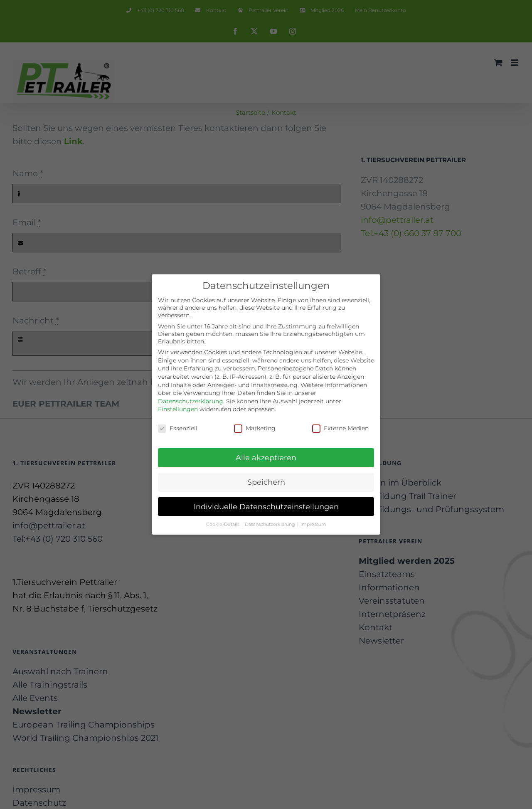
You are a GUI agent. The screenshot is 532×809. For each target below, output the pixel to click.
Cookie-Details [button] (223, 524)
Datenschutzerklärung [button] (271, 524)
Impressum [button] (313, 524)
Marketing (255, 428)
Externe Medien (340, 428)
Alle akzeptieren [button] (266, 457)
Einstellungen (178, 409)
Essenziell (178, 428)
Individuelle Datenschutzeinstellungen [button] (266, 506)
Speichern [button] (266, 481)
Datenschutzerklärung (191, 400)
